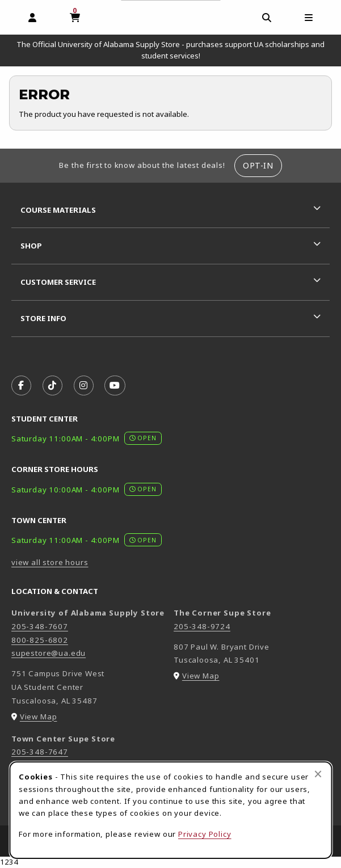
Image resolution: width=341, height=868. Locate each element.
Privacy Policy (205, 834)
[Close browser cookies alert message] (318, 774)
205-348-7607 (40, 626)
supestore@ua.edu (49, 653)
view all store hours (50, 562)
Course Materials (58, 210)
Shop (31, 246)
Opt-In (258, 165)
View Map (39, 717)
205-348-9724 (202, 626)
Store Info (43, 318)
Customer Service (58, 282)
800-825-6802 (40, 640)
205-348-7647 (40, 752)
